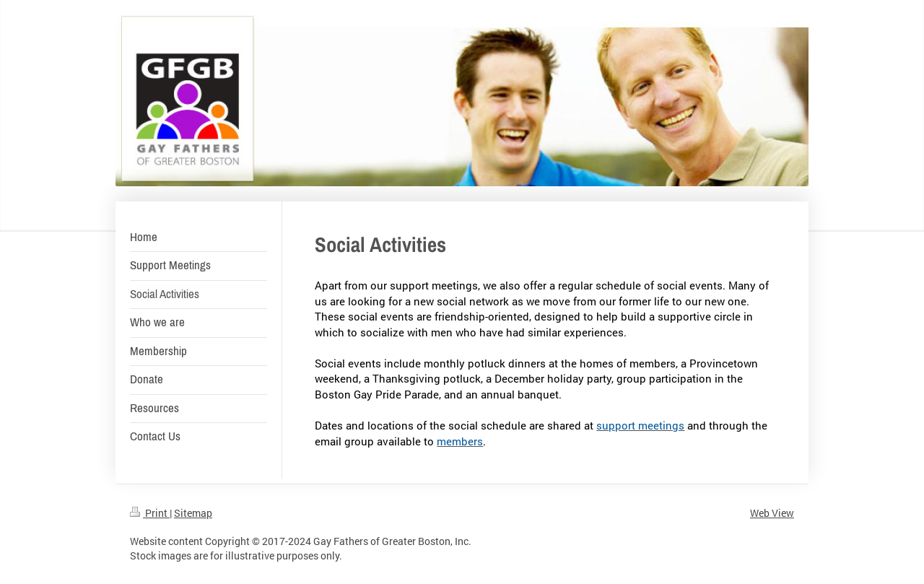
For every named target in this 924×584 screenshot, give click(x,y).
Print (150, 513)
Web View (772, 513)
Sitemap (193, 513)
